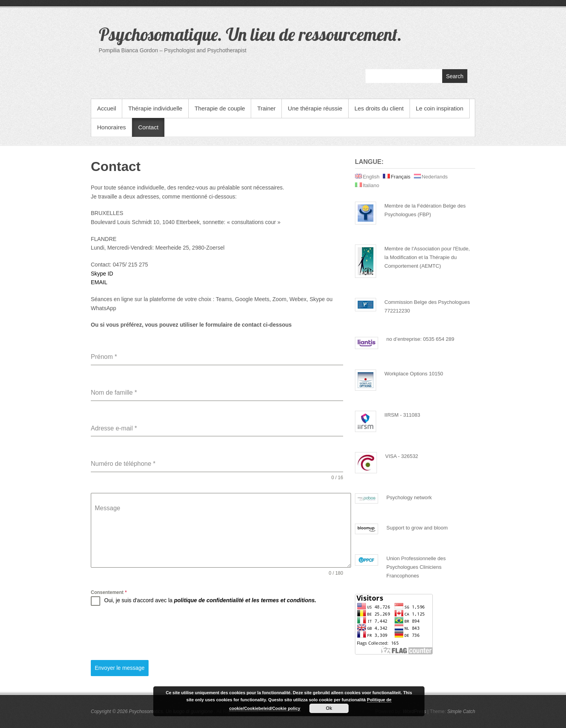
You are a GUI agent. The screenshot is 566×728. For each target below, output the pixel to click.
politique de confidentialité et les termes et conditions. (245, 600)
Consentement (109, 592)
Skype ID (102, 274)
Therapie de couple (220, 108)
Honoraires (111, 127)
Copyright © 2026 (110, 711)
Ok (329, 708)
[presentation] (151, 633)
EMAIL (99, 282)
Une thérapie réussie (315, 108)
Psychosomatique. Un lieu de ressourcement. (250, 34)
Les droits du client (379, 108)
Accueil (107, 108)
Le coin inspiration (440, 108)
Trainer (266, 108)
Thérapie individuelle (155, 108)
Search (455, 76)
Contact (148, 127)
